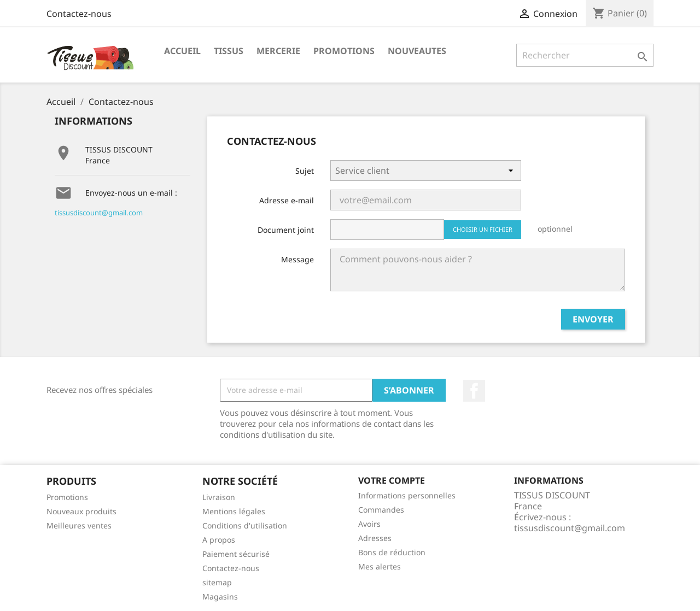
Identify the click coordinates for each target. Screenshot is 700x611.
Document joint (286, 230)
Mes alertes (380, 566)
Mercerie (278, 51)
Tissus (229, 51)
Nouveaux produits (81, 511)
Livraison (219, 497)
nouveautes (417, 51)
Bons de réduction (392, 552)
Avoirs (369, 524)
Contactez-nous (79, 14)
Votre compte (392, 480)
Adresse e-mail (287, 200)
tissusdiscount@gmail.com (99, 213)
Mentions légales (234, 511)
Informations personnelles (407, 495)
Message (297, 259)
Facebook (474, 391)
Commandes (381, 510)
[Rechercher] (585, 55)
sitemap (217, 582)
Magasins (220, 597)
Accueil (182, 51)
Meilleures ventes (79, 525)
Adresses (375, 538)
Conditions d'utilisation (245, 525)
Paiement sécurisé (236, 554)
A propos (219, 540)
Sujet (305, 171)
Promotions (67, 497)
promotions (344, 51)
